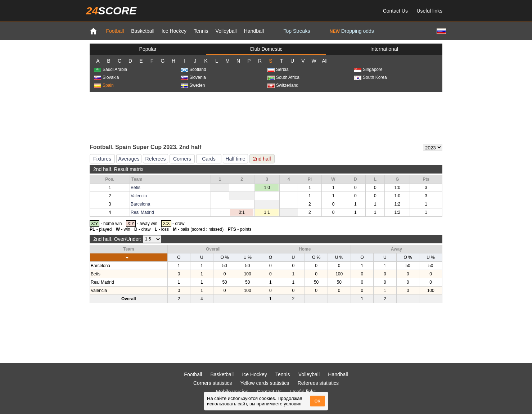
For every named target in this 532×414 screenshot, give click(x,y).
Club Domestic (266, 49)
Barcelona (140, 204)
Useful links (429, 11)
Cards (209, 159)
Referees (156, 159)
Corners (182, 159)
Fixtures (102, 159)
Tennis (201, 31)
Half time (235, 159)
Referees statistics (318, 383)
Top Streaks (297, 31)
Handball (254, 31)
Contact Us (395, 11)
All (325, 61)
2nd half (262, 159)
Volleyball (226, 31)
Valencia (139, 196)
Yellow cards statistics (265, 383)
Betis (136, 188)
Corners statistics (213, 383)
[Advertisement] (266, 117)
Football (115, 31)
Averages (129, 159)
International (384, 49)
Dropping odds (352, 31)
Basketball (143, 31)
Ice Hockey (174, 31)
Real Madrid (142, 212)
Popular (148, 49)
